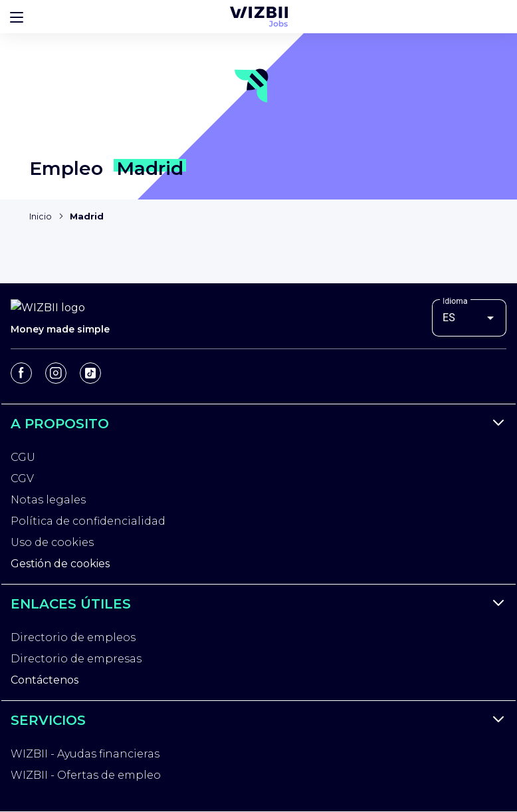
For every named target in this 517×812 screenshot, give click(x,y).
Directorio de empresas (76, 659)
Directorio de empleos (73, 637)
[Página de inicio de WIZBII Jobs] (259, 17)
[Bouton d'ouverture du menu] (17, 17)
